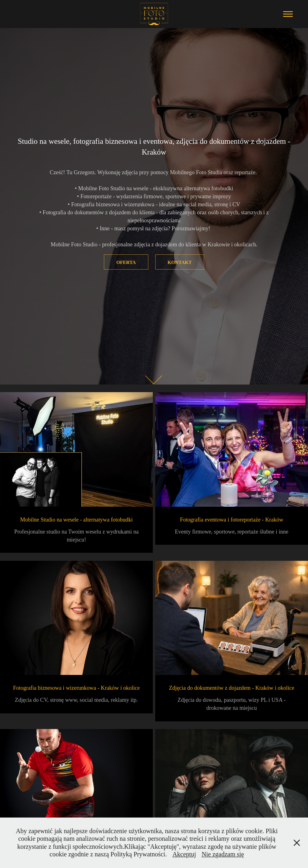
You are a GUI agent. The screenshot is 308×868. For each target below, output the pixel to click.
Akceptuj (184, 854)
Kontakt (180, 262)
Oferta (126, 262)
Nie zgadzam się (223, 854)
